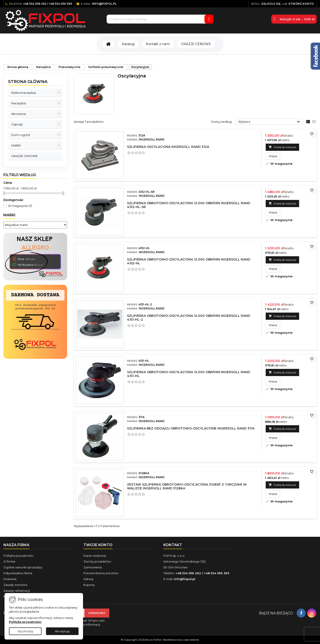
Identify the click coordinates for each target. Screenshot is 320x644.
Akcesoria (19, 114)
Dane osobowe (95, 556)
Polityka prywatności (18, 556)
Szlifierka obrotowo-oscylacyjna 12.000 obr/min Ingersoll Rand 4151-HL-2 (189, 318)
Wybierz (270, 122)
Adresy (89, 579)
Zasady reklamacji (17, 591)
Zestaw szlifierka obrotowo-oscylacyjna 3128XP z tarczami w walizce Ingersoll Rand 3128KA (187, 486)
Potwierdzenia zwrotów (101, 573)
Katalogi (128, 44)
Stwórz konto (301, 4)
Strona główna (28, 82)
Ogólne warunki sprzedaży (23, 567)
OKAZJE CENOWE (196, 44)
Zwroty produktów (97, 561)
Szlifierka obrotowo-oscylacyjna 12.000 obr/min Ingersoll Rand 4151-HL (189, 374)
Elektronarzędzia (24, 93)
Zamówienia (93, 567)
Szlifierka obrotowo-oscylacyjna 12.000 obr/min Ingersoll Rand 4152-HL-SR (189, 205)
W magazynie (20, 206)
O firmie (9, 561)
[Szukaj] (160, 19)
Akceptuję (62, 631)
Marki (9, 215)
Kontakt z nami (158, 44)
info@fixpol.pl (104, 4)
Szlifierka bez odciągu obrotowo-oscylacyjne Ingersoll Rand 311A (191, 428)
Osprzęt (17, 124)
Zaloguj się (271, 4)
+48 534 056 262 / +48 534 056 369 (48, 4)
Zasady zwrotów (15, 585)
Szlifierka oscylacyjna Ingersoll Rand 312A (168, 147)
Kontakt (173, 545)
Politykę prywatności (25, 622)
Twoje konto (98, 545)
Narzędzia (19, 103)
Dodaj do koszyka (282, 147)
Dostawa (10, 579)
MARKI (16, 145)
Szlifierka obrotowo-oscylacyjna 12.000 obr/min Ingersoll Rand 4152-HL (189, 261)
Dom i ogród (21, 135)
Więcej (274, 156)
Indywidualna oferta (18, 573)
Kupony (89, 585)
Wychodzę (25, 631)
